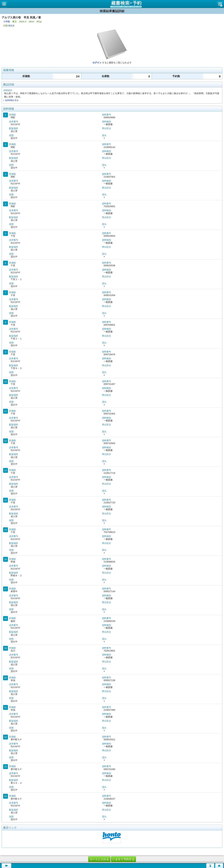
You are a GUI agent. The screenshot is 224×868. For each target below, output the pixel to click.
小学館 (7, 22)
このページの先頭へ (210, 866)
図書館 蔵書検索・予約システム (112, 4)
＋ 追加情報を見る (11, 100)
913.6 (11, 26)
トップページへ (219, 866)
